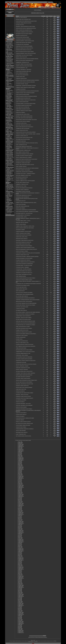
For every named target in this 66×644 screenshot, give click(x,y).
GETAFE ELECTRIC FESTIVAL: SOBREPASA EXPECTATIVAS (26, 28)
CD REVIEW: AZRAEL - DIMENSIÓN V (10, 102)
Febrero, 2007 (20, 611)
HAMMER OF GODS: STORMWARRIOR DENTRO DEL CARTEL (26, 203)
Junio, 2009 (20, 590)
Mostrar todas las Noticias (42, 637)
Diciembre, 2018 (21, 503)
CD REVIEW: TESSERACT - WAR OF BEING (10, 181)
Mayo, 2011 (20, 572)
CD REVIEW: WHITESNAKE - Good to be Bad (23, 404)
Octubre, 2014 (20, 541)
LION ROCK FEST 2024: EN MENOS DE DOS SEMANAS (10, 43)
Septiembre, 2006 (21, 615)
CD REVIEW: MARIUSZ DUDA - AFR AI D (10, 188)
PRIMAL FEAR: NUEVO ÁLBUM (21, 348)
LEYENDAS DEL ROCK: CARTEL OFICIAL (23, 114)
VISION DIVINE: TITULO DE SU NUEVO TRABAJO (24, 55)
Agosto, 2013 (20, 552)
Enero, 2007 (20, 612)
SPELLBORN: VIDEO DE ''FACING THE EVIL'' (10, 116)
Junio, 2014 (20, 544)
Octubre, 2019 (20, 496)
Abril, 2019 (20, 500)
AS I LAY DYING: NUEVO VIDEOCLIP (22, 296)
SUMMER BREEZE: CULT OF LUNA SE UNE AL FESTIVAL (25, 352)
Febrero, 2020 (20, 493)
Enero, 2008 (20, 602)
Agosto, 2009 (20, 588)
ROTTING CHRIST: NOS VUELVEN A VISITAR (23, 319)
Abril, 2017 (20, 518)
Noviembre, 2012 (21, 558)
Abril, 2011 (20, 573)
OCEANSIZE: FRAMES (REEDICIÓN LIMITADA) (24, 23)
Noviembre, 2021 (21, 477)
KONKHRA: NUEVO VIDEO (20, 77)
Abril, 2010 (20, 582)
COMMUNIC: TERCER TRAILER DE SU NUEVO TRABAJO (25, 87)
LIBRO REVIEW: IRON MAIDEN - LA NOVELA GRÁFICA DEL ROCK (10, 162)
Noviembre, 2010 (21, 577)
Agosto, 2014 (20, 543)
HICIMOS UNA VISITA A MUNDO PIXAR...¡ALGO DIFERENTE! (10, 158)
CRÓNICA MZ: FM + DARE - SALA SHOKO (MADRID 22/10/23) (10, 185)
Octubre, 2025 (20, 446)
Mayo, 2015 (20, 536)
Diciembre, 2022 (21, 467)
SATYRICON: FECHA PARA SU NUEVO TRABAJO (24, 409)
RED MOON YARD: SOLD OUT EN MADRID (9, 122)
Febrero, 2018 (20, 511)
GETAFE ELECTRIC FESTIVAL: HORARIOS (23, 121)
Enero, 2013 (20, 557)
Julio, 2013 (20, 552)
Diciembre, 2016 (21, 521)
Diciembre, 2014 (21, 540)
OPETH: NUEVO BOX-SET (20, 291)
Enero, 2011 (20, 575)
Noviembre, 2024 (21, 449)
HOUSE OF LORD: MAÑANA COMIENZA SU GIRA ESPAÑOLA (26, 334)
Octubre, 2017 (20, 514)
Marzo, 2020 (20, 492)
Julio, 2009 (20, 589)
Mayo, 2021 (20, 481)
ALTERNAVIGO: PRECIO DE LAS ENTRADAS (23, 39)
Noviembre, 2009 (21, 586)
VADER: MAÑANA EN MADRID (21, 276)
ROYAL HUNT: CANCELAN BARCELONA (23, 206)
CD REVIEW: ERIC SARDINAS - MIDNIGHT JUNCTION (10, 169)
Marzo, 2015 (20, 537)
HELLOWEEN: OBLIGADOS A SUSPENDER (23, 377)
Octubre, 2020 (20, 487)
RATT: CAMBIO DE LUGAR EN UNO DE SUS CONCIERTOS (26, 346)
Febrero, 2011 (20, 574)
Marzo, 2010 (20, 583)
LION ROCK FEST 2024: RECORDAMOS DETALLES (10, 91)
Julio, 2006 (20, 616)
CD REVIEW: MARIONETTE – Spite (22, 68)
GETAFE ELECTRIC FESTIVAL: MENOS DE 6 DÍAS (24, 138)
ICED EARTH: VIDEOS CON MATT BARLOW (23, 379)
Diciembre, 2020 (21, 485)
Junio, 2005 (20, 626)
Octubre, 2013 (20, 550)
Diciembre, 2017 (21, 512)
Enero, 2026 (20, 443)
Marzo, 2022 (20, 474)
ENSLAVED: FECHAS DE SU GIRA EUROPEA (23, 161)
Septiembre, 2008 (21, 596)
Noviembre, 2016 (21, 522)
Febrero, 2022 (20, 474)
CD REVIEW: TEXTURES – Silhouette (22, 84)
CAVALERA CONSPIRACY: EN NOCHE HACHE (24, 232)
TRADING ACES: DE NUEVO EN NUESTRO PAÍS (10, 166)
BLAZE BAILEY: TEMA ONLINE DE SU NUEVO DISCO (25, 240)
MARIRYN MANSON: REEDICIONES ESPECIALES (24, 375)
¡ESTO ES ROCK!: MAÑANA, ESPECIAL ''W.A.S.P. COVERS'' (10, 152)
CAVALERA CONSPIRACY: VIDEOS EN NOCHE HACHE (25, 41)
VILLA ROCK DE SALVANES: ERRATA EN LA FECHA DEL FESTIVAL (27, 143)
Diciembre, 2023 (21, 458)
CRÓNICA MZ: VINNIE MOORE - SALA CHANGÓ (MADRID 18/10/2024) (10, 47)
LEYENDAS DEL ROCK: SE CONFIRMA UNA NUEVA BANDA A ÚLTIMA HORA (28, 284)
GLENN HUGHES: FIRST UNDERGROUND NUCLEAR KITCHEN (26, 21)
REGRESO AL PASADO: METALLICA (22, 136)
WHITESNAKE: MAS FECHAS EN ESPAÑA (23, 139)
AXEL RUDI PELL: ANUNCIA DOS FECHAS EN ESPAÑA (10, 58)
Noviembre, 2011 (21, 568)
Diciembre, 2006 (21, 612)
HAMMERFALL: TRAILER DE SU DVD (22, 184)
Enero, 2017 (20, 521)
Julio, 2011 (20, 571)
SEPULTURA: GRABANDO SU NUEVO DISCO (23, 175)
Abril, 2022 (20, 473)
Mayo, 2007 (20, 608)
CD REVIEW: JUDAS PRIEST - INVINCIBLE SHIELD (10, 129)
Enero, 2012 (20, 566)
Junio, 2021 (20, 480)
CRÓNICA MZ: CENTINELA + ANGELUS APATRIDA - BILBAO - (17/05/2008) (28, 134)
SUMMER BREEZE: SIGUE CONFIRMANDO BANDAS (25, 294)
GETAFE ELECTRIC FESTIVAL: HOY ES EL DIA (24, 50)
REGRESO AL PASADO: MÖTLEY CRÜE (23, 255)
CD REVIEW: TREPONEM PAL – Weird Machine (24, 70)
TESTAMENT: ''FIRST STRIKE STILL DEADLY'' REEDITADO (26, 373)
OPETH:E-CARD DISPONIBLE (21, 431)
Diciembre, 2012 (21, 558)
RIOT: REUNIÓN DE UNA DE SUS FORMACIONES (24, 357)
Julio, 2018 (20, 507)
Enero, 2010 (20, 584)
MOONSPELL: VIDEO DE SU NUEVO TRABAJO (24, 318)
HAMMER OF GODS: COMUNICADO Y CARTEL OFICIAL (25, 226)
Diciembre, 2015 (21, 530)
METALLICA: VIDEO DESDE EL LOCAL (22, 343)
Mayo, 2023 (20, 463)
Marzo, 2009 (20, 592)
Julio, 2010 (20, 580)
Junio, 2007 (20, 608)
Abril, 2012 (20, 564)
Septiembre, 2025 (21, 446)
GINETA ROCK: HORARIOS (21, 112)
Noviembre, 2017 (21, 513)
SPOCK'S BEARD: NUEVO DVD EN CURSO (23, 244)
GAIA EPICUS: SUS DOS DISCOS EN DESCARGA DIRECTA (26, 323)
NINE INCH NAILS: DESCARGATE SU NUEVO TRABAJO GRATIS (27, 380)
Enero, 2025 (20, 449)
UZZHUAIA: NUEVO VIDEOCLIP (21, 415)
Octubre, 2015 (20, 532)
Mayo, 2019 (20, 499)
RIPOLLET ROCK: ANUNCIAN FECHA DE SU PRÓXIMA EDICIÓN (10, 87)
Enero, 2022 (20, 475)
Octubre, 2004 (20, 632)
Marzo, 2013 (20, 555)
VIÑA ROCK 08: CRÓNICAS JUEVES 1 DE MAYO (24, 332)
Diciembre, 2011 (21, 567)
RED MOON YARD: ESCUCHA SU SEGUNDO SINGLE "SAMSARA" (10, 144)
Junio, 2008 (20, 599)
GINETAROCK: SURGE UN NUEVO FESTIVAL (23, 396)
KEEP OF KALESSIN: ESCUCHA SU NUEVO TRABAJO (25, 52)
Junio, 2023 (20, 462)
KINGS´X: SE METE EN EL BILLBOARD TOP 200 (24, 30)
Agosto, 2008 (20, 597)
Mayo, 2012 (20, 563)
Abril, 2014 (20, 546)
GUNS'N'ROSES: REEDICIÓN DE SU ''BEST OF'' (24, 195)
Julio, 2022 (20, 471)
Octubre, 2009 (20, 587)
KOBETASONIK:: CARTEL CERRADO (22, 355)
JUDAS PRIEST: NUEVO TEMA (21, 389)
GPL (37, 641)
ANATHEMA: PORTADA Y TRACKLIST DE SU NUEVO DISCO (26, 100)
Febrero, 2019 (20, 502)
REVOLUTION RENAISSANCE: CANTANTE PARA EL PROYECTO (27, 249)
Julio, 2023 (20, 462)
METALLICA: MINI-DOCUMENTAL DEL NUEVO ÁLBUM (25, 228)
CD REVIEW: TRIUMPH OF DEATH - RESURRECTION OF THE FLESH (10, 194)
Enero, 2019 (20, 502)
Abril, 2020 (20, 491)
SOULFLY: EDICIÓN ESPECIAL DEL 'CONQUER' (24, 157)
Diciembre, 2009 (21, 585)
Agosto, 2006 (20, 615)
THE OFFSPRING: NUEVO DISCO (9, 79)
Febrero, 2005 (20, 629)
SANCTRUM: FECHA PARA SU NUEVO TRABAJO (24, 328)
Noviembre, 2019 (21, 495)
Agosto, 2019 (20, 497)
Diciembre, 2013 (21, 549)
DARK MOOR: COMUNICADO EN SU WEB (23, 368)
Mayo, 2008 (20, 599)
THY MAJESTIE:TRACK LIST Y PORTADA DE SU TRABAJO (26, 325)
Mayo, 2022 (20, 472)
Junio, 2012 (20, 562)
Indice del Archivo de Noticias (33, 637)
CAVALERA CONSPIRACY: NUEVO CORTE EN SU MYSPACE (26, 53)
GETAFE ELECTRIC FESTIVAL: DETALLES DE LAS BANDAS (26, 132)
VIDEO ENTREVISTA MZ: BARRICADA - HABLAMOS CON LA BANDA (27, 212)
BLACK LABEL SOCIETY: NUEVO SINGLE (9, 84)
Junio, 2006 (20, 617)
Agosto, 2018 (20, 506)
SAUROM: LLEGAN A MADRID (21, 224)
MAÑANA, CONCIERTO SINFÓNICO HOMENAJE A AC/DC (10, 140)
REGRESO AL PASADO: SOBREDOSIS (22, 190)
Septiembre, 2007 (21, 605)
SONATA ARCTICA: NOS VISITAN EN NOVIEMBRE (24, 46)
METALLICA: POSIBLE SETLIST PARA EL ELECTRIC (25, 48)
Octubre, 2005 (20, 623)
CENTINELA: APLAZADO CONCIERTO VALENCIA (24, 156)
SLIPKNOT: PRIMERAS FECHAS (21, 179)
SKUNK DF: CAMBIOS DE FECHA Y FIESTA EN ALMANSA (25, 181)
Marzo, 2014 (20, 546)
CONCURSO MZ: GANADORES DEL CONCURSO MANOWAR (26, 210)
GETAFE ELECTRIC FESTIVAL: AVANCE (23, 37)
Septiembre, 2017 (21, 515)
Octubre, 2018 (20, 505)
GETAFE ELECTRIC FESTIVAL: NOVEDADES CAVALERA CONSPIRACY (28, 80)
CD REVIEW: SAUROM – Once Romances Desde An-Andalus (26, 104)
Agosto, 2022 (20, 470)
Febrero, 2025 (20, 448)
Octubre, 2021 (20, 477)
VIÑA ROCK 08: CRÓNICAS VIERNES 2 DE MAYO (24, 280)
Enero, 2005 (20, 630)
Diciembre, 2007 (21, 603)
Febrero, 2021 (20, 483)
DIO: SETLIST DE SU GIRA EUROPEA (22, 75)
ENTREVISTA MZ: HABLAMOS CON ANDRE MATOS (24, 264)
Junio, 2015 (20, 535)
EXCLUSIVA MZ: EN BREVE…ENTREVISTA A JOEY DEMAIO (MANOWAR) (28, 312)
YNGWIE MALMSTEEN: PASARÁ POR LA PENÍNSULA (25, 429)
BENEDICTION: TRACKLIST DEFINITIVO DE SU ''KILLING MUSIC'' (27, 159)
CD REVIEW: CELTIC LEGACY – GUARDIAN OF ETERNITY (26, 174)
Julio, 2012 (20, 562)
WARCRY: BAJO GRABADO (21, 208)
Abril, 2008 (20, 600)
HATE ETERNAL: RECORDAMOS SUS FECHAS (24, 274)
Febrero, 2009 (20, 593)
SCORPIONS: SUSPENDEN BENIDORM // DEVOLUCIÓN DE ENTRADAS (28, 300)
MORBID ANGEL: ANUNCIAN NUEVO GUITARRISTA (24, 172)
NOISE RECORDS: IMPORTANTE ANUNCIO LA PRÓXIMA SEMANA (10, 98)
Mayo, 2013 (20, 554)
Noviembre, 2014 (21, 540)
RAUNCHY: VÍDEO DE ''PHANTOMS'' (22, 370)
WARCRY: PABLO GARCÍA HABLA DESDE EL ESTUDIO (25, 165)
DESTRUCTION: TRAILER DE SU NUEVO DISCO (24, 147)
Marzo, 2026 (20, 442)
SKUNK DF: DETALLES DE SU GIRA (22, 130)
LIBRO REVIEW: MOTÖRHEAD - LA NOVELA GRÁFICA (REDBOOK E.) (9, 173)
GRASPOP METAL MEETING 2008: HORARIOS (24, 43)
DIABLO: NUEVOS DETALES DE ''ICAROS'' (23, 327)
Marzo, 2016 (20, 528)
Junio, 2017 (20, 517)
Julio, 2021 (20, 480)
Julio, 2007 (20, 607)
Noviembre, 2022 (21, 468)
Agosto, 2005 (20, 624)
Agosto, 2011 (20, 570)
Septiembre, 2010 (21, 578)
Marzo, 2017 (20, 519)
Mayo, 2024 (20, 454)
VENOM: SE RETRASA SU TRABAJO (22, 251)
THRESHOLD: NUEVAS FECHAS (21, 78)
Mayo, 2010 (20, 581)
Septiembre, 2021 (21, 478)
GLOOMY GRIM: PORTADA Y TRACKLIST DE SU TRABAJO (26, 305)
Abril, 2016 (20, 527)
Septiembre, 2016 (21, 524)
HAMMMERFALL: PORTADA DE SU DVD (23, 62)
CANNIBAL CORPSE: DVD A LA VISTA (22, 330)
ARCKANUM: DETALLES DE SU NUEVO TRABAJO (24, 350)
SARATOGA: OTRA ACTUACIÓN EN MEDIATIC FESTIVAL (25, 248)
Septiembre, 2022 (21, 469)
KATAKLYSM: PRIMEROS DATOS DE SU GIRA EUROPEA (25, 262)
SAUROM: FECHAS (19, 339)
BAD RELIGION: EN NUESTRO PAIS (22, 177)
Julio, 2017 (20, 516)
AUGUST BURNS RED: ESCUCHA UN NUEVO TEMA (10, 77)
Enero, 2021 (20, 484)
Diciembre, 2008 (21, 594)
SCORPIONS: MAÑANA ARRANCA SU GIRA (23, 353)
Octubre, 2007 (20, 605)
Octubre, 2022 (20, 468)
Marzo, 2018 (20, 510)
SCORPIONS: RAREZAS (20, 420)
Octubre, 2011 (20, 568)
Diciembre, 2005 (21, 621)
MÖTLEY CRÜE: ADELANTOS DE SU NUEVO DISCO (25, 127)
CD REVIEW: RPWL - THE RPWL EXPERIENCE (24, 269)
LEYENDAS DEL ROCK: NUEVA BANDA (22, 44)
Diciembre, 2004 (21, 630)
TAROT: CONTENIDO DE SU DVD (22, 145)
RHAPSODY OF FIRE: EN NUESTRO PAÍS (10, 110)
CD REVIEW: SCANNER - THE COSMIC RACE (9, 136)
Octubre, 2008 (20, 596)
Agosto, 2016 (20, 524)
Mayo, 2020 (20, 490)
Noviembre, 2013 (21, 549)
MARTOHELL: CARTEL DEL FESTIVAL (22, 395)
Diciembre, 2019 (21, 494)
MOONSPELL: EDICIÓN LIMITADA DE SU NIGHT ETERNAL (26, 27)
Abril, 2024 (20, 455)
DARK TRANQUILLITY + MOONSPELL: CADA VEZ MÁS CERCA (10, 55)
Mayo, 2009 (20, 590)
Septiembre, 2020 (21, 487)
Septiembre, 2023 (21, 460)
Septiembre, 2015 (21, 533)
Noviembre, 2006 (21, 613)
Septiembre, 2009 (21, 587)
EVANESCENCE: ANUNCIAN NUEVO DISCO (10, 73)
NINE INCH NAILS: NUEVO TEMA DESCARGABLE (24, 387)
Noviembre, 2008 (21, 595)
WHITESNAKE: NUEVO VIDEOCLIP (22, 432)
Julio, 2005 (20, 625)
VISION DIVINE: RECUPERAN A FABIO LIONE (23, 71)
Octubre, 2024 (20, 450)
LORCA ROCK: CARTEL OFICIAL (21, 123)
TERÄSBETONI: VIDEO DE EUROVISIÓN (23, 129)
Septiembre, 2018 (21, 505)
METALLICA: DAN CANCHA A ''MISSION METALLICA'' (25, 61)
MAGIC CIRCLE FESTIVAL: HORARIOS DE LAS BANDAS (25, 314)
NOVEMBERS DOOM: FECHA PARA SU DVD (23, 98)
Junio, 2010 (20, 580)
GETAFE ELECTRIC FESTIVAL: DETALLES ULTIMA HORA (25, 82)
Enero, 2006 (20, 621)
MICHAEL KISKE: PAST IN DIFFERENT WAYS (23, 19)
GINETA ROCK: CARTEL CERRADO (22, 336)
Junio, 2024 (20, 453)
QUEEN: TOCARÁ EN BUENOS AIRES (22, 102)
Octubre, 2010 (20, 577)
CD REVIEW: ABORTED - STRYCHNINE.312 (23, 215)
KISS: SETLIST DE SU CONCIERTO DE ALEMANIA (24, 293)
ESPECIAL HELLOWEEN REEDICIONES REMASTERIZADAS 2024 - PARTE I (10, 106)
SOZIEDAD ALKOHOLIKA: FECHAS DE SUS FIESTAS (25, 345)
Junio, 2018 (20, 508)
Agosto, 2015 (20, 533)
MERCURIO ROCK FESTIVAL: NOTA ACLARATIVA (24, 302)
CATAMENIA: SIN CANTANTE (21, 89)
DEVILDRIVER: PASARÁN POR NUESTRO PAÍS (24, 105)
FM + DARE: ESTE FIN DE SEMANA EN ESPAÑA (10, 204)
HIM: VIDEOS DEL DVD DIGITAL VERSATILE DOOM (24, 424)
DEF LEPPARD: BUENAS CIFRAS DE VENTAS (24, 436)
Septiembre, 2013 (21, 551)
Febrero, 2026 (20, 443)
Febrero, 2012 (20, 565)
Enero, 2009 (20, 593)
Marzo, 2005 (20, 628)
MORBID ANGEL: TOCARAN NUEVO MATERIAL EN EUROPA (26, 86)
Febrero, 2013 (20, 556)
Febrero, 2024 (20, 456)
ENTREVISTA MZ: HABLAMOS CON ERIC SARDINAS (10, 177)
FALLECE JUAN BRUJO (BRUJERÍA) (10, 61)
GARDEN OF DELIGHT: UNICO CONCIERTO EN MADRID (25, 93)
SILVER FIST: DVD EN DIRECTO (21, 413)
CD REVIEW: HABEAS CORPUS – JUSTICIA (23, 221)
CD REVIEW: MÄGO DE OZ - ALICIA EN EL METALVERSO (10, 126)
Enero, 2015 (20, 539)
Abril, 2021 (20, 482)
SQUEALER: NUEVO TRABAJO (21, 427)
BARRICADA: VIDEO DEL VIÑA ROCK (22, 223)
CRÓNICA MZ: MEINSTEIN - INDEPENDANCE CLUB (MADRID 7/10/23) (9, 200)
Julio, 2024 (20, 452)
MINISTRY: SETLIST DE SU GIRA (21, 57)
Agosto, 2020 (20, 488)
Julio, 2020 (20, 489)
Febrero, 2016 (20, 529)
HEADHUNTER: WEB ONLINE (21, 141)
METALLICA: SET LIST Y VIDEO (21, 186)
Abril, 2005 (20, 627)
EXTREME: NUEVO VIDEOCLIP (10, 71)
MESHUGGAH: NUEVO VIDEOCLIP (22, 239)
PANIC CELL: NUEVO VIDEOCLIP (22, 18)
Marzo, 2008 (20, 601)
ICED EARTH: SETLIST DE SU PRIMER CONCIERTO (25, 398)
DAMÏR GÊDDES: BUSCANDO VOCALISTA (23, 109)
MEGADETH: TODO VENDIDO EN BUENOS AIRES (24, 116)
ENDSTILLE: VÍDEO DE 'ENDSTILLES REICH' (23, 422)
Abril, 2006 (20, 618)
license (55, 641)
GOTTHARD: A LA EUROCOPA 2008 (22, 341)
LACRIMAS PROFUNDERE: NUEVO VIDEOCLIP (24, 271)
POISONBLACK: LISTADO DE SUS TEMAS (23, 163)
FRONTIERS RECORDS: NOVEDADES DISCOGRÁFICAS (25, 298)
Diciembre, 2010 (21, 576)
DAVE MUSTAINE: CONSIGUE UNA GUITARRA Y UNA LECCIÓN (26, 120)
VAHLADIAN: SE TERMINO (20, 230)
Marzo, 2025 (20, 447)
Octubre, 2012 (20, 559)
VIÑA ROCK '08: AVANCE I (20, 416)
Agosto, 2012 (20, 561)
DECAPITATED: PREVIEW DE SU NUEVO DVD (24, 242)
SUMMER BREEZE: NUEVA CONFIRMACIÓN (23, 316)
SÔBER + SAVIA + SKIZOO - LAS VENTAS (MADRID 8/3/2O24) (10, 133)
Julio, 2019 (20, 498)
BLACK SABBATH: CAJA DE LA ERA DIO (23, 152)
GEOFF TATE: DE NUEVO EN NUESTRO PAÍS (10, 51)
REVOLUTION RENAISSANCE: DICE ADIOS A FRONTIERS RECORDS (27, 91)
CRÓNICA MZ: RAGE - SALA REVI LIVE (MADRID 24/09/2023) (10, 208)
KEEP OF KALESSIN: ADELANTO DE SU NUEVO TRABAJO (26, 278)
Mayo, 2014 (20, 545)
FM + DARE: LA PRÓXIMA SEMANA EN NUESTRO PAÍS (10, 212)
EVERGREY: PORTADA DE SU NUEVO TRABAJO (24, 246)
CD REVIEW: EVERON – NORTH (21, 217)
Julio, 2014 (20, 543)
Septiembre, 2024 (21, 451)
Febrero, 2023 (20, 465)
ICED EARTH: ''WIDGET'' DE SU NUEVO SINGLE (24, 64)
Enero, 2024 (20, 457)
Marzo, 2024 (20, 455)
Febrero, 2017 (20, 520)
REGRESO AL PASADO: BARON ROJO (22, 386)
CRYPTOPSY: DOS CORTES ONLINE (22, 307)
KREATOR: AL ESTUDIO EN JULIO (22, 36)
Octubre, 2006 (20, 614)
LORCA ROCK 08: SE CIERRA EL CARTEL (23, 285)
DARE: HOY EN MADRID (9, 197)
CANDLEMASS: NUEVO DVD (21, 201)
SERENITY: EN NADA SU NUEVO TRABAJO (23, 233)
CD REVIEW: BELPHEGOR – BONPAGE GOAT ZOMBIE (25, 418)
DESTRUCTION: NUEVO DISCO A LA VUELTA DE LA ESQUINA (26, 364)
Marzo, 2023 (20, 465)
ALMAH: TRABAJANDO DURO (21, 434)
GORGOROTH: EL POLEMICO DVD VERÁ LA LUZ (24, 273)
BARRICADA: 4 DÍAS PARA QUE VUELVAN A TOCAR (25, 384)
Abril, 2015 (20, 537)
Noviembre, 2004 (21, 631)
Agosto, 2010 (20, 579)
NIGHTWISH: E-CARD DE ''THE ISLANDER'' (23, 170)
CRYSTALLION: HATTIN (20, 25)
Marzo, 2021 (20, 483)
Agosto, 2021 (20, 479)
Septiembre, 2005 (21, 624)
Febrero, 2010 (20, 583)
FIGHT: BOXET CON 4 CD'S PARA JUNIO (23, 107)
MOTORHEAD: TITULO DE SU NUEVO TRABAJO (24, 34)
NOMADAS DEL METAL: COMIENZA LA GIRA (23, 150)
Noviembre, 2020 (21, 486)
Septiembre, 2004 (21, 633)
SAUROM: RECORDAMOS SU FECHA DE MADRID (24, 258)
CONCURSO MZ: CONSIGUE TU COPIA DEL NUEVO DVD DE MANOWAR (28, 253)
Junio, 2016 (20, 526)
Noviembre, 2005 (21, 622)
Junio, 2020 (20, 490)
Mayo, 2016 (20, 527)
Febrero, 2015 (20, 538)
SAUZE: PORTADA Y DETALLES (21, 166)
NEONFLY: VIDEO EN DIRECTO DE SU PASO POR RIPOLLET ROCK (10, 67)
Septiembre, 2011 (21, 569)
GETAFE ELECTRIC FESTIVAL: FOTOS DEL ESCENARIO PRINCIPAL (27, 59)
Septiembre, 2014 (21, 542)
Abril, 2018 (20, 509)
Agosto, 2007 (20, 606)
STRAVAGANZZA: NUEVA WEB (21, 362)
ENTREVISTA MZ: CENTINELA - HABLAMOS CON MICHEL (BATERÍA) (27, 257)
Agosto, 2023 (20, 461)
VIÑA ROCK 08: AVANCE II (20, 402)
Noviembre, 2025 (21, 445)
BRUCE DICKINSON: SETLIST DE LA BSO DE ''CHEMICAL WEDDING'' (27, 168)
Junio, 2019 (20, 499)
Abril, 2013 (20, 555)
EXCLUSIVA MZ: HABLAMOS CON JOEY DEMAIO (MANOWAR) (26, 303)
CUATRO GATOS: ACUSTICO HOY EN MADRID (24, 235)
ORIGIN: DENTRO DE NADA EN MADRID (23, 95)
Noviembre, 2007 (21, 604)
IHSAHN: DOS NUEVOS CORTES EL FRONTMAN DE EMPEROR (26, 96)
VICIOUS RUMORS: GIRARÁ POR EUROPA (23, 425)
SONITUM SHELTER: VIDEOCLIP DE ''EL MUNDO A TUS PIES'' (10, 156)
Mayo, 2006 (20, 618)
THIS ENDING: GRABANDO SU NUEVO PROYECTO (24, 32)
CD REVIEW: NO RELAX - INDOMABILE (22, 267)
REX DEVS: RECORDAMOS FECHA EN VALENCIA (24, 188)
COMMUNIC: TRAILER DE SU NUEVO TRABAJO (24, 111)
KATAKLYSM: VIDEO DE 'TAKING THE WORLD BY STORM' (26, 321)
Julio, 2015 (20, 534)
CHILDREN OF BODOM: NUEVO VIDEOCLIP (23, 260)
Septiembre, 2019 (21, 496)
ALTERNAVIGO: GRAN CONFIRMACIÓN (23, 197)
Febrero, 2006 (20, 620)
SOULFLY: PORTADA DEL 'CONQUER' (22, 366)
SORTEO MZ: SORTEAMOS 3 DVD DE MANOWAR (24, 405)
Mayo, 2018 (20, 508)
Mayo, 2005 (20, 627)
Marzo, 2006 (20, 619)
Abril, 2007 (20, 609)
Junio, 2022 (20, 471)
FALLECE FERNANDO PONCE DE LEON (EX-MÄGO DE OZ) (10, 64)
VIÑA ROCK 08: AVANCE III (20, 391)
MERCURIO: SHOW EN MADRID (21, 407)
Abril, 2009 (20, 591)
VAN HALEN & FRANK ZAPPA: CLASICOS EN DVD (24, 371)
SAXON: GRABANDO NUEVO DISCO (22, 73)
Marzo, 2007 (20, 610)
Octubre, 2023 (20, 459)
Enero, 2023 (20, 466)
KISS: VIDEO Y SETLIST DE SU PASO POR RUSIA (24, 118)
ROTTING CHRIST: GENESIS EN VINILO (23, 183)
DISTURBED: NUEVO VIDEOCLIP (22, 310)
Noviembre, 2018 (21, 504)
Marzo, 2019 (20, 501)
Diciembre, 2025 (21, 444)
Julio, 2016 (20, 525)
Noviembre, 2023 (21, 458)
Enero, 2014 (20, 548)
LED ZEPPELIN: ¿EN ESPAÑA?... (21, 400)
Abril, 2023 (20, 464)
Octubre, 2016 (20, 523)
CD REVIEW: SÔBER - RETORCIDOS (10, 119)
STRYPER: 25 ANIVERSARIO (21, 337)
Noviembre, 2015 (21, 531)
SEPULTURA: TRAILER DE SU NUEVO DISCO (24, 125)
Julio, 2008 (20, 598)
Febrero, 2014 (20, 547)
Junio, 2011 (20, 571)
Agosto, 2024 (20, 452)
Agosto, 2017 (20, 515)
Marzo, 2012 (20, 565)
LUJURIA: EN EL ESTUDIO (20, 309)
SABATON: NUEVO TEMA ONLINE (22, 289)
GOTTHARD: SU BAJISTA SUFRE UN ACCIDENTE (24, 359)
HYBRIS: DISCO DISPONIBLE (21, 204)
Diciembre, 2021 (21, 476)
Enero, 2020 (20, 493)
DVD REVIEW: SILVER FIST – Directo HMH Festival (24, 213)
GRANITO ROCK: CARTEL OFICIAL (22, 237)
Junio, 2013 (20, 553)
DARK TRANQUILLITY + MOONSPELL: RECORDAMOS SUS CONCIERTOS (10, 94)
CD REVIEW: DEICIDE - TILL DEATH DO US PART (24, 266)
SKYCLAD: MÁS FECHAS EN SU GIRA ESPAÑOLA (24, 382)
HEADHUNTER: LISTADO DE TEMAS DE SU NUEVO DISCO (26, 361)
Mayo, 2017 (20, 518)
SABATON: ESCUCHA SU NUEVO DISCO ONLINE (24, 66)
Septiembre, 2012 (21, 560)
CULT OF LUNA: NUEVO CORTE (21, 287)
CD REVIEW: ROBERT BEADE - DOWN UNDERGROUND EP (10, 113)
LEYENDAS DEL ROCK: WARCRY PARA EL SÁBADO (25, 393)
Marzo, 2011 (20, 574)
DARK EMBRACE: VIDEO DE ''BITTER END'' (23, 191)
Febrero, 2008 (20, 602)
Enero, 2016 (20, 530)
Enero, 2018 (20, 512)
